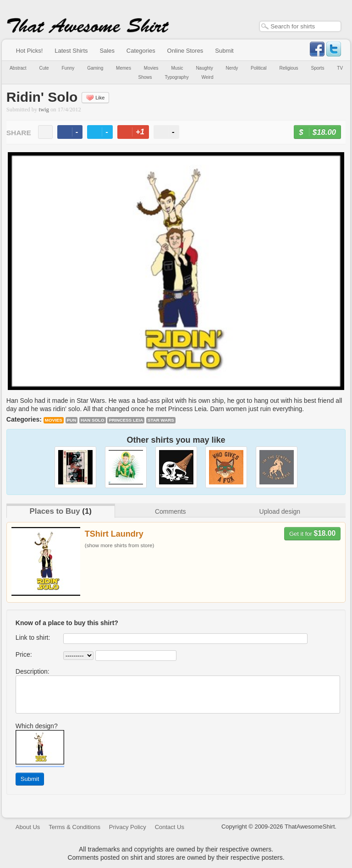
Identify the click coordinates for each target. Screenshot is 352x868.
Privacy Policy (128, 827)
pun (72, 420)
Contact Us (170, 827)
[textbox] (300, 26)
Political (258, 68)
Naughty (204, 68)
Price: (24, 654)
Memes (124, 68)
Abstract (18, 68)
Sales (107, 51)
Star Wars (161, 420)
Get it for (312, 533)
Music (177, 68)
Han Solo (92, 420)
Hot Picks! (30, 51)
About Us (28, 827)
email (45, 132)
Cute (44, 68)
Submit (224, 51)
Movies (151, 68)
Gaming (95, 68)
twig (44, 110)
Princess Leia (126, 420)
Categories (141, 51)
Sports (318, 68)
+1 (137, 133)
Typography (176, 77)
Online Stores (185, 51)
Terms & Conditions (74, 827)
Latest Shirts (71, 51)
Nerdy (232, 68)
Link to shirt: (33, 637)
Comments (170, 511)
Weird (208, 77)
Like (95, 98)
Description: (33, 671)
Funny (68, 68)
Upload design (280, 511)
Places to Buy (55, 511)
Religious (289, 68)
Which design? (37, 726)
